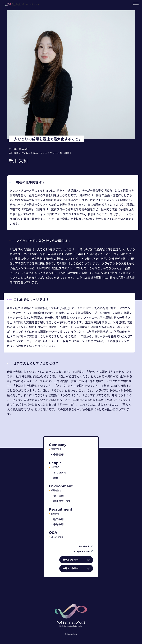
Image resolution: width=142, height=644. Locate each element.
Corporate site (82, 551)
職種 (56, 478)
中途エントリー (71, 568)
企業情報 (58, 455)
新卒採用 (58, 519)
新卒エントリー (71, 560)
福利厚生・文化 (62, 501)
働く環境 (58, 496)
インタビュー (61, 473)
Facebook (84, 546)
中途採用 (58, 524)
